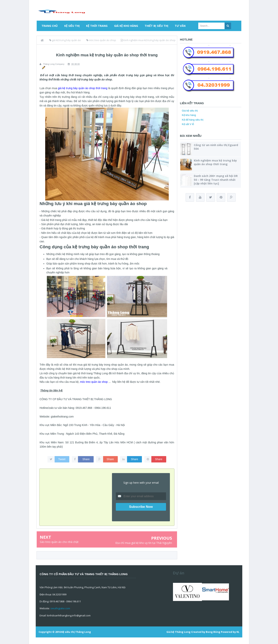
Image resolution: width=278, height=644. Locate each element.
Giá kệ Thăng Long (178, 632)
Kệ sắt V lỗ (188, 124)
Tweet (62, 459)
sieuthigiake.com (60, 608)
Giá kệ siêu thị (190, 111)
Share (86, 459)
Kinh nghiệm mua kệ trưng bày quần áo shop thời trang (215, 162)
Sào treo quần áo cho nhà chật (59, 542)
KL (238, 632)
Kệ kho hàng (189, 115)
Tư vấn (180, 26)
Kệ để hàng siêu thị (193, 120)
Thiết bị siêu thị (156, 26)
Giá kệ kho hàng (126, 26)
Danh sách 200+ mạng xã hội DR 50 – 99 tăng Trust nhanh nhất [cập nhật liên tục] (216, 180)
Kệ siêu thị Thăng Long (76, 632)
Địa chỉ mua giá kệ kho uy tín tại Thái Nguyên (144, 543)
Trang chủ (50, 26)
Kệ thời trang (97, 26)
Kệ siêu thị (72, 26)
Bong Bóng (213, 632)
